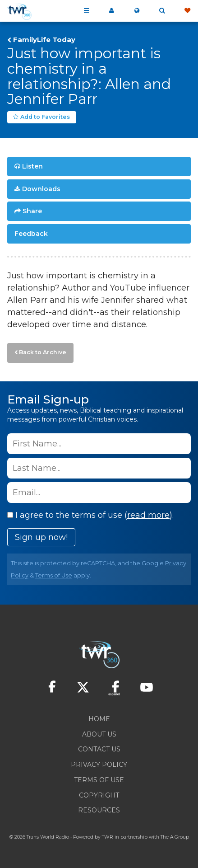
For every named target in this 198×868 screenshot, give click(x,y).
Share (32, 211)
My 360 (111, 11)
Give (187, 11)
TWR (108, 837)
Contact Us (99, 749)
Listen (32, 166)
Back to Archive (43, 352)
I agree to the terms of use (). (90, 515)
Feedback (31, 234)
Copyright (99, 795)
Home (99, 719)
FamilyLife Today (44, 40)
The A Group (175, 837)
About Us (99, 734)
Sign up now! (41, 537)
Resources (99, 810)
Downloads (41, 189)
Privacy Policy (99, 765)
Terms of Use (54, 575)
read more (148, 515)
